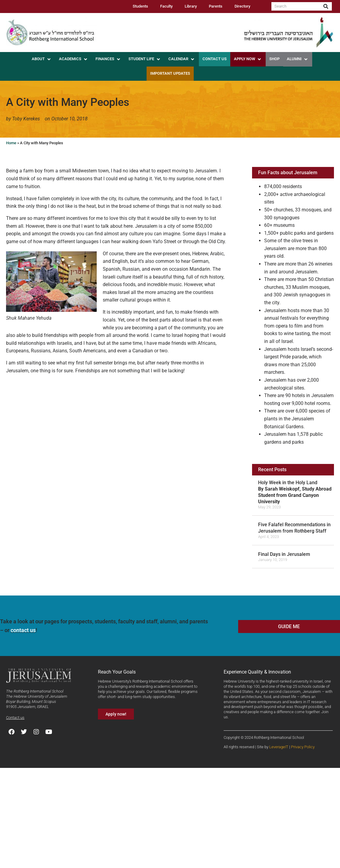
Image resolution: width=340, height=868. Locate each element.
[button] (42, 59)
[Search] (326, 6)
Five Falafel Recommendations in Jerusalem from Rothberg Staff (294, 528)
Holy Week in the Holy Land (295, 492)
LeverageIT (279, 747)
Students (140, 6)
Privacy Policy (303, 747)
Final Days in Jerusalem (284, 554)
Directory (242, 6)
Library (191, 6)
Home (11, 143)
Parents (216, 6)
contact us (23, 630)
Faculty (166, 6)
